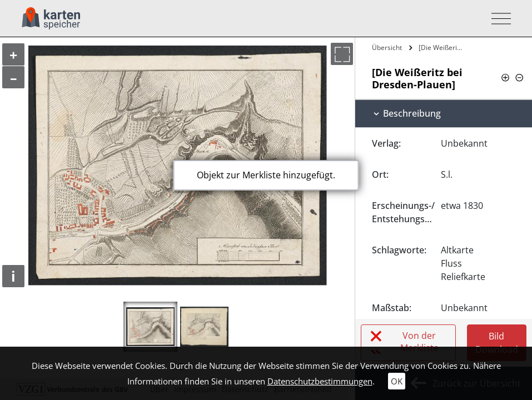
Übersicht (387, 47)
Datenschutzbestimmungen (320, 381)
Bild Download (497, 343)
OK (397, 381)
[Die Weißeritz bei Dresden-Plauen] (442, 47)
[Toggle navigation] (498, 19)
